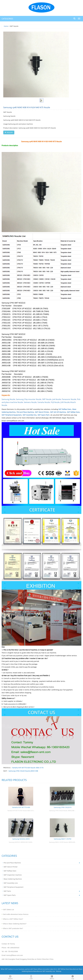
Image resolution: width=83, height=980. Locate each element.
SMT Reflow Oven (65, 409)
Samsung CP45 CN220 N (63, 807)
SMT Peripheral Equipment (12, 415)
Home (6, 26)
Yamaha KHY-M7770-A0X (21, 807)
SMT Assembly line (29, 415)
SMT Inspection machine (13, 875)
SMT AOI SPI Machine (58, 412)
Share (10, 977)
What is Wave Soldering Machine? (15, 924)
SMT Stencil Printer (42, 412)
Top (73, 977)
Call (31, 977)
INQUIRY (9, 132)
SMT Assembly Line (11, 883)
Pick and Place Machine (25, 412)
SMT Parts (7, 891)
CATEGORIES (7, 19)
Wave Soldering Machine (13, 879)
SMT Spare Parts (44, 415)
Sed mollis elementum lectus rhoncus (16, 914)
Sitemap (59, 971)
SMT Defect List (8, 910)
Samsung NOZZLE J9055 (21, 839)
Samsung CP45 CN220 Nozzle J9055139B (23, 771)
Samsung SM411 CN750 (63, 839)
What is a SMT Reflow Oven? (13, 919)
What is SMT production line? (13, 928)
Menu (52, 977)
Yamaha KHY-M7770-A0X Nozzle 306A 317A (28, 768)
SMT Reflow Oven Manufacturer (68, 969)
